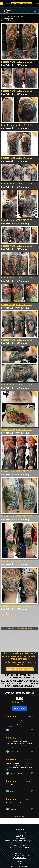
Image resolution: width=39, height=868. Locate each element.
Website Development (19, 843)
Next (13, 21)
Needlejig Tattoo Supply (19, 866)
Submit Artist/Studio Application (20, 669)
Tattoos (4, 17)
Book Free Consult (10, 3)
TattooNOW (19, 853)
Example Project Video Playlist (20, 856)
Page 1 (22, 17)
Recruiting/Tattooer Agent (19, 847)
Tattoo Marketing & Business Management (20, 841)
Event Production (20, 845)
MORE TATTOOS (24, 62)
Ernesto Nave (13, 17)
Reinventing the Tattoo (20, 864)
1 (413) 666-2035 (20, 858)
